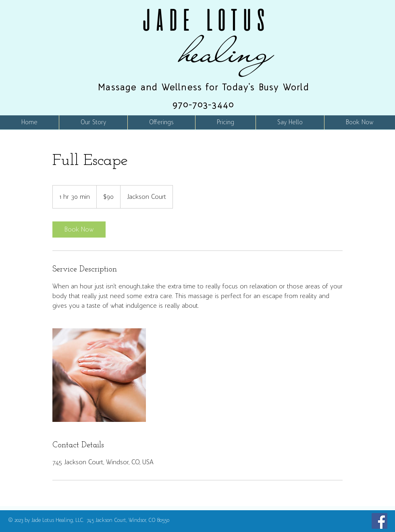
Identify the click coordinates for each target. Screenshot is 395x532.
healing (227, 52)
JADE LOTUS (204, 20)
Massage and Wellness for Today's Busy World (204, 87)
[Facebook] (379, 521)
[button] (161, 122)
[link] (79, 229)
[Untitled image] (99, 375)
